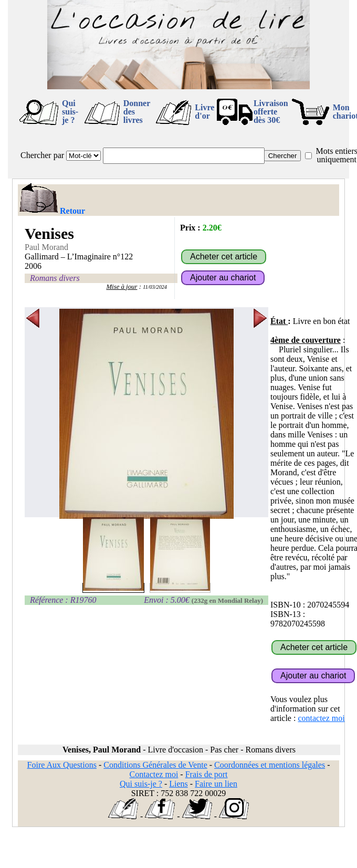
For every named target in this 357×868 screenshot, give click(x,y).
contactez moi (321, 718)
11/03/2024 (155, 287)
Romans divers (55, 278)
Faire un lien (216, 784)
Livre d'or (204, 112)
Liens (178, 784)
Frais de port (207, 774)
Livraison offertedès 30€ (271, 112)
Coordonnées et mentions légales (270, 765)
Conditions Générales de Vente (155, 765)
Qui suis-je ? (70, 112)
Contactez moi (154, 774)
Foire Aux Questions (62, 765)
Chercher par (42, 155)
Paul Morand (46, 247)
